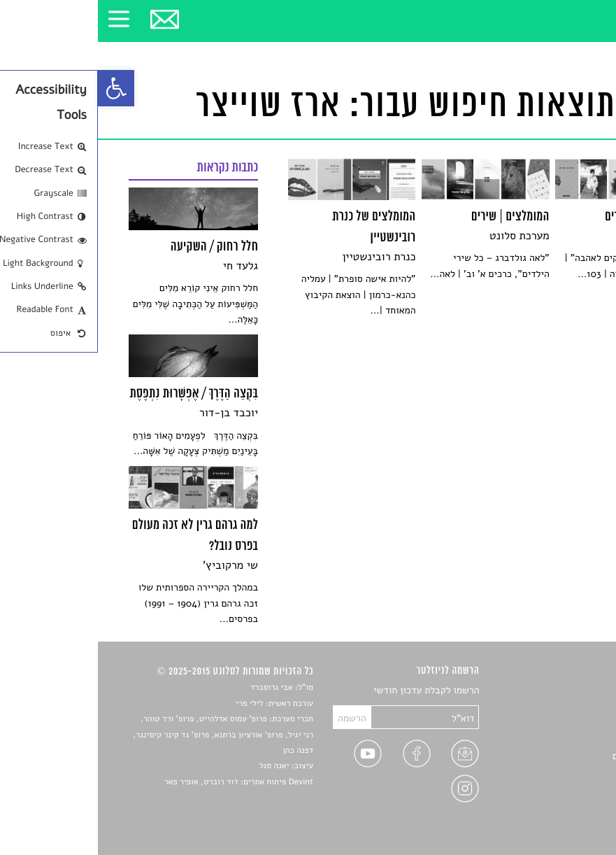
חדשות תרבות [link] (558, 724)
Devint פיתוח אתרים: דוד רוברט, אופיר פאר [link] (141, 782)
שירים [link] (573, 707)
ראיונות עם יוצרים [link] (550, 756)
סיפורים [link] (570, 691)
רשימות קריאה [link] (557, 740)
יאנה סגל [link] (177, 766)
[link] (18, 88)
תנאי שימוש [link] (562, 806)
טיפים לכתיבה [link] (558, 773)
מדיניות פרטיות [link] (555, 789)
